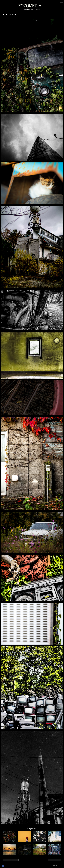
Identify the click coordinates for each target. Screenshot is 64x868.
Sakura (40, 837)
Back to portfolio (54, 860)
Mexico (55, 837)
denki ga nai (24, 849)
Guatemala (24, 837)
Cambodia (55, 849)
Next (15, 860)
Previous (8, 860)
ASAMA (9, 837)
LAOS (40, 849)
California (9, 849)
